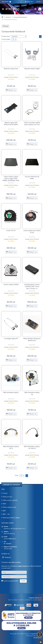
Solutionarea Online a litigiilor (11, 518)
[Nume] (14, 572)
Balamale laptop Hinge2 (32, 69)
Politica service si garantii (10, 500)
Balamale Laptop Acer (11, 69)
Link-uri (39, 2)
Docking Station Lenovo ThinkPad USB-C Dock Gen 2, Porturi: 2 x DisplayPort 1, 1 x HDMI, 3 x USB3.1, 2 (32, 289)
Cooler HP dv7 (11, 231)
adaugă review (8, 77)
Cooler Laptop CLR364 (11, 285)
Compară (6, 2)
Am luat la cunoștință (11, 581)
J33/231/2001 (8, 549)
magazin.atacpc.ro (25, 634)
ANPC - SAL (6, 514)
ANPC (4, 511)
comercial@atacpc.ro (10, 539)
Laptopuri (8, 17)
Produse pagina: (6, 39)
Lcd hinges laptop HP (11, 339)
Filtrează (6, 26)
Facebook (6, 557)
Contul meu (29, 2)
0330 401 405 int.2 (9, 534)
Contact (5, 493)
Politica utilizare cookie (9, 507)
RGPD (4, 504)
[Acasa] (2, 17)
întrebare (15, 77)
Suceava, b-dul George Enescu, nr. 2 (15, 529)
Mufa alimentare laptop (11, 393)
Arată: (17, 476)
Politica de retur (7, 497)
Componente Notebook (20, 17)
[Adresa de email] (14, 577)
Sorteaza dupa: (6, 36)
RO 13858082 (8, 544)
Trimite (23, 581)
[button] (40, 634)
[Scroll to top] (41, 642)
